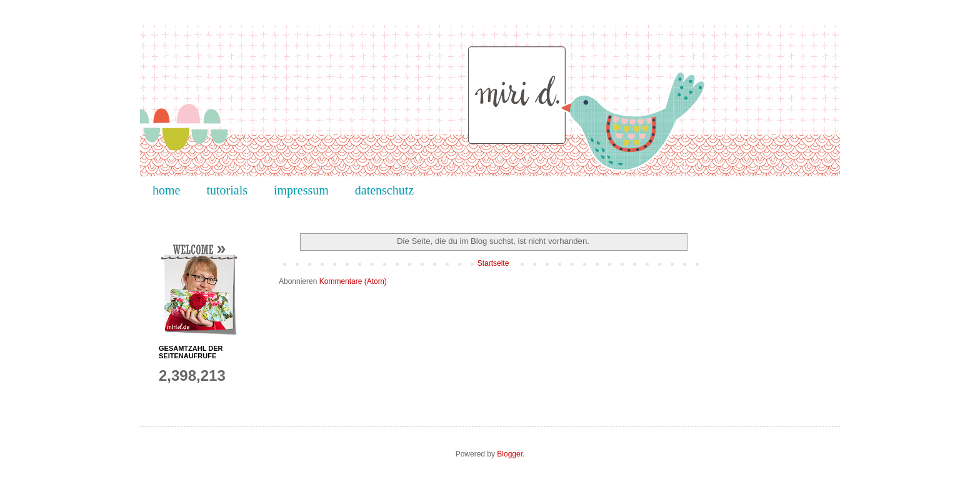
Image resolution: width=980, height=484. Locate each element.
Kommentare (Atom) (353, 281)
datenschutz (384, 190)
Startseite (493, 263)
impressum (301, 190)
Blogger (510, 454)
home (166, 190)
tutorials (227, 190)
